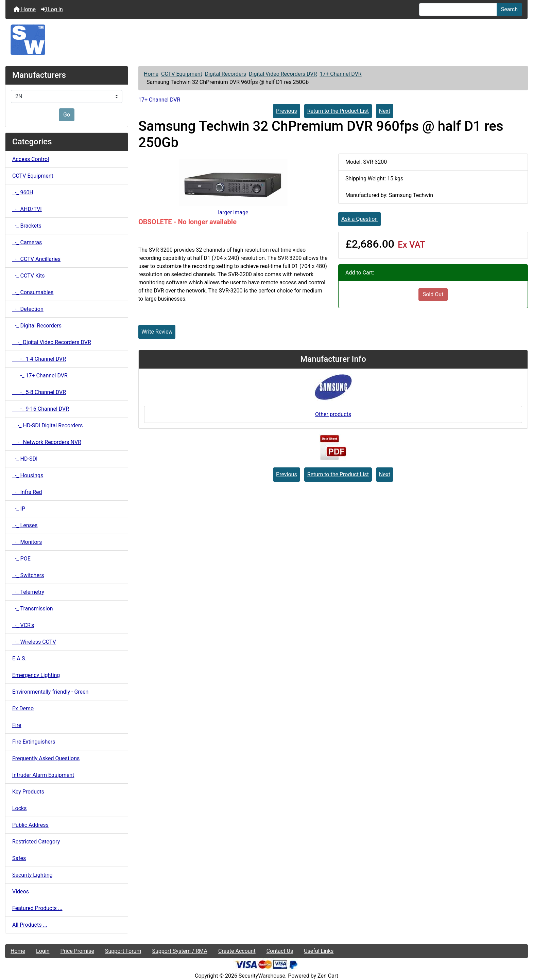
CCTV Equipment (182, 74)
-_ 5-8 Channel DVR (39, 392)
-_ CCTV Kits (28, 276)
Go (67, 115)
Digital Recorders (226, 74)
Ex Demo (23, 708)
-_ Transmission (33, 609)
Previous (287, 111)
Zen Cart (328, 976)
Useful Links (319, 951)
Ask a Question (359, 219)
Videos (21, 892)
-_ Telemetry (28, 592)
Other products (333, 414)
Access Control (31, 159)
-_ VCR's (23, 625)
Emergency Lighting (36, 675)
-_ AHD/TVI (27, 209)
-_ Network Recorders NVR (47, 442)
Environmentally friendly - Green (50, 692)
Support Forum (123, 951)
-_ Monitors (27, 542)
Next (385, 111)
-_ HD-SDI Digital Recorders (48, 425)
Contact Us (280, 951)
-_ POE (21, 559)
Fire (17, 725)
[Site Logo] (266, 40)
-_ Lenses (25, 525)
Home (25, 9)
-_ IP (19, 509)
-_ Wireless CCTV (34, 642)
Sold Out (433, 294)
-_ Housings (28, 475)
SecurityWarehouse (262, 976)
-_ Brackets (27, 226)
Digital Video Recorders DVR (283, 74)
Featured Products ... (37, 908)
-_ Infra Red (27, 492)
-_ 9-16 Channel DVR (41, 409)
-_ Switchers (28, 575)
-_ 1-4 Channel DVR (39, 359)
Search (509, 9)
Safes (19, 858)
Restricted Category (36, 842)
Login (43, 951)
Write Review (157, 332)
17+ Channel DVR (340, 74)
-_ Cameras (27, 242)
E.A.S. (19, 658)
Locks (19, 808)
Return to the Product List (338, 111)
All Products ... (30, 925)
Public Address (30, 825)
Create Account (237, 951)
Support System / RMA (179, 951)
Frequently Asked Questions (46, 758)
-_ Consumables (33, 292)
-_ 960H (23, 192)
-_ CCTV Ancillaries (36, 259)
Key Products (28, 792)
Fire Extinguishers (34, 742)
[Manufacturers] (67, 96)
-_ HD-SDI (25, 459)
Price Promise (77, 951)
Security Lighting (32, 875)
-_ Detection (28, 309)
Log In (52, 9)
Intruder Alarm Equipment (43, 775)
